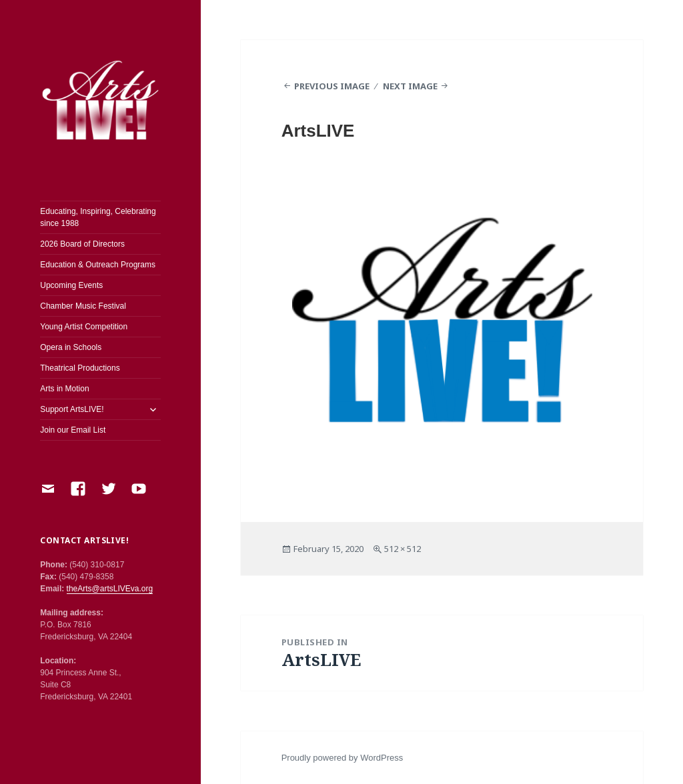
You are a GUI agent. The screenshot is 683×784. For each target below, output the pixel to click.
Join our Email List (73, 430)
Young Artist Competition (84, 327)
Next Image (410, 86)
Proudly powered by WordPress (343, 758)
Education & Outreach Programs (98, 265)
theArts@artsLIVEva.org (110, 589)
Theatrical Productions (80, 368)
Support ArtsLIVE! (72, 409)
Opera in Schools (71, 347)
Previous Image (332, 86)
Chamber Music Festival (83, 306)
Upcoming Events (71, 285)
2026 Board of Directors (82, 244)
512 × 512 (403, 549)
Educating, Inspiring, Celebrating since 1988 (98, 217)
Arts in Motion (64, 389)
